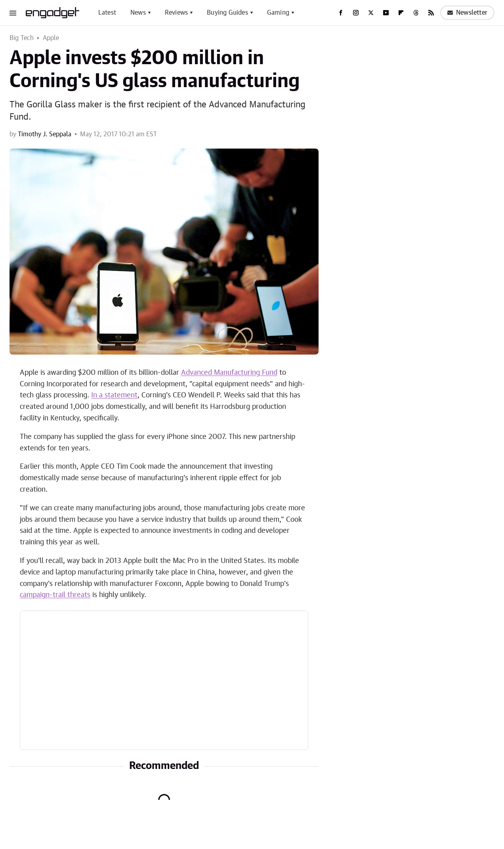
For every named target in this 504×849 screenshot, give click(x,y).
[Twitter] (371, 13)
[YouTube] (386, 13)
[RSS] (431, 13)
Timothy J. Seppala (45, 134)
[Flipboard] (401, 13)
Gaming (278, 13)
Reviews (176, 13)
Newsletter (467, 13)
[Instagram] (356, 13)
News (138, 13)
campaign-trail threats (55, 595)
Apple (51, 38)
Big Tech (22, 38)
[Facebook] (341, 13)
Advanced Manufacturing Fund (229, 373)
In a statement (114, 395)
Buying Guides (227, 13)
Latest (107, 13)
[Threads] (416, 13)
